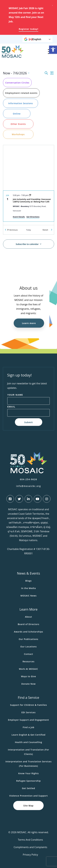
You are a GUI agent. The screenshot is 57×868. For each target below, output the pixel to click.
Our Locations (29, 647)
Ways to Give (28, 676)
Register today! (28, 29)
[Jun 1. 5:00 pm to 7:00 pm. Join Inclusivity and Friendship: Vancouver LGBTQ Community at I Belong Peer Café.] (29, 206)
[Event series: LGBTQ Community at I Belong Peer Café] (30, 195)
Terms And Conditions (30, 840)
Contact (28, 654)
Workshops (18, 134)
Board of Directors (29, 624)
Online (17, 113)
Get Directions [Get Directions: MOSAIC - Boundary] (33, 217)
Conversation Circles (17, 82)
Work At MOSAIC (29, 669)
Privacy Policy (30, 855)
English (35, 39)
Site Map (28, 806)
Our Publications (28, 639)
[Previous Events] (12, 230)
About (29, 617)
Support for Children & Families (28, 705)
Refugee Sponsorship (28, 781)
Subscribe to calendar (27, 244)
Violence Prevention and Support (28, 796)
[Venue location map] (29, 168)
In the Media (28, 588)
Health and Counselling (28, 742)
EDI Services (28, 712)
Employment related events (21, 93)
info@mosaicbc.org (28, 486)
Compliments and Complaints (30, 847)
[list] (29, 208)
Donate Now (28, 684)
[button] (53, 50)
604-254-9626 (28, 479)
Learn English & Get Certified (28, 735)
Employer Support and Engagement (28, 720)
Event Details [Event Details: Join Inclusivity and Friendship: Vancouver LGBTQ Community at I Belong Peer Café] (19, 217)
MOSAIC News (29, 596)
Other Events (18, 124)
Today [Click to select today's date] (28, 230)
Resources (28, 661)
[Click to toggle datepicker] (16, 73)
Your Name (15, 395)
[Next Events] (47, 230)
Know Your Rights (28, 773)
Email (11, 407)
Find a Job (29, 727)
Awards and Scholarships (29, 632)
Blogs (28, 581)
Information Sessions (20, 103)
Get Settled (29, 788)
